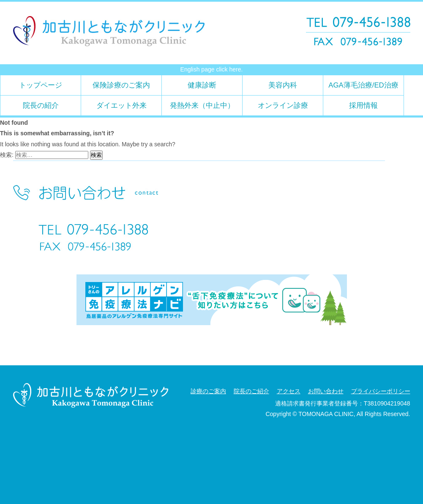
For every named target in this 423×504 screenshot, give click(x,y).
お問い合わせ (326, 391)
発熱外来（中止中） (202, 105)
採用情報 (363, 105)
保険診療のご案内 (121, 85)
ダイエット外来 (121, 105)
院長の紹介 (41, 105)
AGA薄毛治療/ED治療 (363, 85)
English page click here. (212, 69)
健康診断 (202, 85)
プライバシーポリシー (381, 391)
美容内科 (283, 85)
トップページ (41, 85)
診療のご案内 (208, 391)
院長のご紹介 (251, 391)
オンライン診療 (283, 105)
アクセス (289, 391)
